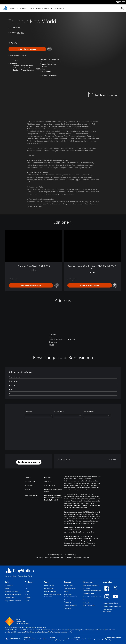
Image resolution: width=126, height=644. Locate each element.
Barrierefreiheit (49, 588)
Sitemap (70, 639)
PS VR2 (27, 591)
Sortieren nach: (90, 411)
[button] (29, 462)
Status (66, 591)
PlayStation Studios (12, 591)
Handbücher (68, 608)
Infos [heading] (7, 582)
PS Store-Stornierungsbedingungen (92, 589)
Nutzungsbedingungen (91, 585)
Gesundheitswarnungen (72, 530)
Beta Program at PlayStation (108, 610)
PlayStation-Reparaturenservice (70, 596)
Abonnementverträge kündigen (114, 639)
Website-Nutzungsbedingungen (58, 639)
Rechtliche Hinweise (28, 639)
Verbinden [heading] (107, 582)
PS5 (18, 8)
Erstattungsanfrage (70, 605)
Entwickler (87, 600)
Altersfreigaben (89, 594)
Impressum (9, 585)
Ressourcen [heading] (88, 582)
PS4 (23, 8)
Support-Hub (68, 585)
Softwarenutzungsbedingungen (94, 639)
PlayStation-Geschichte (13, 601)
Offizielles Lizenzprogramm (89, 604)
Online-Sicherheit (50, 591)
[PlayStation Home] (5, 8)
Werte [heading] (47, 582)
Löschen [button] (112, 459)
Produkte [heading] (29, 582)
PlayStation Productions (13, 594)
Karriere (8, 588)
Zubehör (38, 8)
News (46, 8)
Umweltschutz (49, 585)
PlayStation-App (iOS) (110, 603)
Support (60, 8)
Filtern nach (59, 411)
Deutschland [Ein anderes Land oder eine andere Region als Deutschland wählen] (13, 639)
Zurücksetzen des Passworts (70, 601)
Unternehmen (10, 598)
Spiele (12, 8)
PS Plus (30, 8)
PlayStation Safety (70, 588)
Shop (52, 8)
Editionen (29, 411)
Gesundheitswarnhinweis (92, 597)
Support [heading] (67, 582)
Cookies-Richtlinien (78, 639)
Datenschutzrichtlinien (41, 639)
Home (7, 576)
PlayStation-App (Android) (112, 606)
